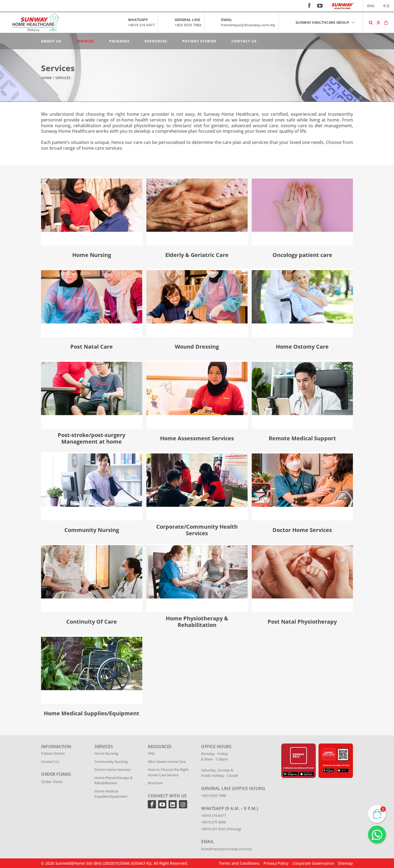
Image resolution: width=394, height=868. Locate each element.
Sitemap (345, 863)
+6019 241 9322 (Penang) (221, 829)
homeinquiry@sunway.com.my (248, 25)
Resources (156, 41)
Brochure (155, 783)
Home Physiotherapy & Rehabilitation (114, 780)
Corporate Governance (313, 863)
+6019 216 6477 (141, 25)
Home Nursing (106, 753)
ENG (371, 6)
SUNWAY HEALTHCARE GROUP (326, 22)
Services (85, 41)
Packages (119, 41)
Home (46, 78)
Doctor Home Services (112, 769)
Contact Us (244, 41)
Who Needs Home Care (167, 762)
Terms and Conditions (239, 863)
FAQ (151, 753)
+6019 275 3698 (213, 822)
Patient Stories (199, 41)
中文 (386, 6)
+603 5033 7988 (188, 25)
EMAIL (227, 20)
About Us (51, 41)
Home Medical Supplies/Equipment (111, 794)
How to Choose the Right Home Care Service (168, 772)
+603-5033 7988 (214, 795)
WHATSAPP (138, 20)
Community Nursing (111, 762)
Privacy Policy (276, 863)
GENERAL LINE (187, 20)
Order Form (52, 782)
